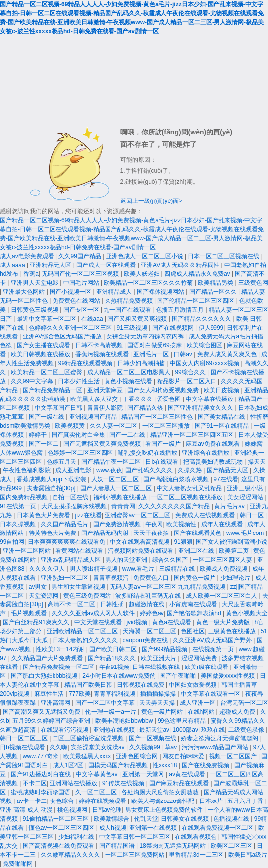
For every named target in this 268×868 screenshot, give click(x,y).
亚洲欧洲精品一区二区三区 (83, 631)
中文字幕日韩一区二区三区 (135, 837)
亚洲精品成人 (115, 292)
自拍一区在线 (71, 497)
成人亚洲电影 (74, 470)
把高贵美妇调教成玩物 (214, 462)
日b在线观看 (162, 462)
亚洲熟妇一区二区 (65, 578)
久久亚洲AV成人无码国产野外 (213, 640)
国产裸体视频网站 (161, 292)
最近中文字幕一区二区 (47, 319)
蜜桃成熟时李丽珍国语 (41, 792)
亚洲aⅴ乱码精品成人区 (72, 560)
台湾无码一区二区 (244, 703)
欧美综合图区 (205, 345)
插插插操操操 (159, 694)
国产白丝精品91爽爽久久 (37, 622)
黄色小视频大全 (247, 613)
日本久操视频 (19, 524)
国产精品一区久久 (214, 292)
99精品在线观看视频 (86, 363)
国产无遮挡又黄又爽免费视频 (103, 444)
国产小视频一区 (71, 292)
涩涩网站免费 (200, 658)
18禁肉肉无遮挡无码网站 (173, 846)
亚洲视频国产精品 (94, 417)
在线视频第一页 (214, 649)
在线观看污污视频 (65, 730)
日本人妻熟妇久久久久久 (86, 640)
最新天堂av (154, 730)
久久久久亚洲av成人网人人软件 (94, 613)
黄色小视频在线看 (129, 381)
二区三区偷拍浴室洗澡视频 (89, 738)
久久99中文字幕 (33, 381)
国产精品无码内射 (106, 533)
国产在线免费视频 (206, 765)
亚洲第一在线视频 (154, 828)
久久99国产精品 (80, 256)
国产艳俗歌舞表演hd (195, 613)
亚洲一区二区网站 (27, 551)
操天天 (257, 462)
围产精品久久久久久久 (202, 319)
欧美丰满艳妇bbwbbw (125, 721)
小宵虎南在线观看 (194, 604)
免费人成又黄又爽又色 (228, 354)
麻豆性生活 (50, 694)
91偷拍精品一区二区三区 (57, 819)
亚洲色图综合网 (137, 756)
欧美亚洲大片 (159, 658)
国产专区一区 (82, 310)
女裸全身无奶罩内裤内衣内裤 (146, 336)
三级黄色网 (253, 283)
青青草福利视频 (115, 694)
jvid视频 (137, 622)
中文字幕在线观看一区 (211, 694)
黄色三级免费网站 (88, 596)
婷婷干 (38, 435)
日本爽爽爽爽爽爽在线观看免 (67, 542)
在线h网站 (202, 712)
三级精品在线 (178, 569)
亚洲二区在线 (197, 551)
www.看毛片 (139, 569)
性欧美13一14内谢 (61, 649)
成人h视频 (113, 828)
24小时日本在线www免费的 (120, 676)
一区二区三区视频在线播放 (188, 497)
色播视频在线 (232, 819)
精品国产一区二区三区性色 (158, 417)
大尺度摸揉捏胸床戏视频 (75, 506)
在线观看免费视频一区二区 (218, 828)
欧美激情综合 (112, 819)
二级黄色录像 (247, 730)
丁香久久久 (138, 399)
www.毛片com (246, 533)
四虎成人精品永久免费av (198, 274)
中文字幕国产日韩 (59, 408)
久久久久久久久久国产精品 (175, 506)
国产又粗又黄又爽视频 (138, 319)
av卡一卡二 (32, 801)
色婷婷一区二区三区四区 (81, 453)
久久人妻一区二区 (114, 426)
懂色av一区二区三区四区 (62, 828)
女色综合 (63, 801)
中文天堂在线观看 (99, 622)
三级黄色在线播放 (233, 631)
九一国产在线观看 (128, 310)
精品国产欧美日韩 (89, 685)
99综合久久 (191, 372)
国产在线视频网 (174, 328)
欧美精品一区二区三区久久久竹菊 (149, 283)
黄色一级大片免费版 (224, 622)
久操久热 (190, 470)
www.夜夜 (109, 470)
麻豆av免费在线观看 (214, 444)
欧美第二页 (235, 551)
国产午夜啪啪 (179, 676)
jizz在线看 (88, 515)
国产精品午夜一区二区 (112, 462)
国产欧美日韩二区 (114, 649)
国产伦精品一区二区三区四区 (196, 301)
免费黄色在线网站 (77, 301)
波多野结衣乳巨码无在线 (149, 596)
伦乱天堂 (146, 819)
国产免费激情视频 (118, 524)
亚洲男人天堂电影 (35, 283)
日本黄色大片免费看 (44, 515)
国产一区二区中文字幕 (106, 703)
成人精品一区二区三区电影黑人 (130, 372)
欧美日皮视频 (222, 390)
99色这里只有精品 (183, 721)
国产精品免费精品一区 (53, 390)
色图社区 (193, 631)
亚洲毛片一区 (152, 354)
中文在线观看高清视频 (140, 542)
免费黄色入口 (152, 578)
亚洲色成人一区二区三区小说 (145, 256)
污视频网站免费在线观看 (141, 551)
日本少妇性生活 (80, 381)
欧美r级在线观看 (207, 667)
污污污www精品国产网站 (216, 747)
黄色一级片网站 (163, 712)
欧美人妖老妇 (142, 274)
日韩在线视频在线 (157, 667)
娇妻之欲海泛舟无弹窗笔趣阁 (220, 738)
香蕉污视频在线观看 (103, 354)
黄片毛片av (230, 506)
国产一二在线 (128, 435)
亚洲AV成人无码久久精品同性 (181, 265)
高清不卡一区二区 (72, 604)
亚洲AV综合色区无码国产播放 (63, 336)
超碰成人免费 (238, 712)
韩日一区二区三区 (25, 738)
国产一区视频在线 (153, 738)
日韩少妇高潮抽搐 (142, 363)
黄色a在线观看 (172, 622)
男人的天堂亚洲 (127, 560)
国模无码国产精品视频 (119, 765)
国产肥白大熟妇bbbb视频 (45, 676)
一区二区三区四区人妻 (223, 560)
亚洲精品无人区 (51, 265)
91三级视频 (133, 328)
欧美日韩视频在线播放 (41, 354)
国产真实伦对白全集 (79, 435)
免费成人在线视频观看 (206, 515)
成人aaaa (13, 265)
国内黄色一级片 (195, 578)
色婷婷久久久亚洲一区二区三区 (71, 328)
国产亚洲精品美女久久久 (201, 408)
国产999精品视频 (165, 649)
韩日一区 (252, 515)
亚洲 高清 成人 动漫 (27, 810)
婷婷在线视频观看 (103, 801)
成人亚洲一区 (198, 703)
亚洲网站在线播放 (74, 783)
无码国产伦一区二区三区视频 (81, 274)
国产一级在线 (47, 417)
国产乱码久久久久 (150, 470)
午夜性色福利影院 (27, 470)
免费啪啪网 (19, 864)
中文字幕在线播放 (210, 399)
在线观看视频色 (196, 837)
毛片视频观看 (29, 613)
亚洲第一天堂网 (144, 774)
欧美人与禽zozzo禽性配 (164, 801)
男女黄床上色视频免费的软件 (165, 810)
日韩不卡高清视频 (100, 345)
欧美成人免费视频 (224, 569)
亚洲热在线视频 (115, 730)
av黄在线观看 (188, 774)
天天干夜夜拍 (152, 533)
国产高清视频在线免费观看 (59, 846)
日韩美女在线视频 (186, 819)
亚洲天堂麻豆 (106, 390)
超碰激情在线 (147, 604)
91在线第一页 (19, 506)
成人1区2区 (69, 765)
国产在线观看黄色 (198, 533)
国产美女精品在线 (222, 417)
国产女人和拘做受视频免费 (164, 390)
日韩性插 (113, 604)
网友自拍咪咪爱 (184, 756)
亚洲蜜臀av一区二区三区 (138, 515)
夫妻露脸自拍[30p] (52, 488)
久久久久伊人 (48, 569)
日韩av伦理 (107, 810)
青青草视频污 (112, 578)
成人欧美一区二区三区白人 (222, 596)
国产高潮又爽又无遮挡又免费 (42, 712)
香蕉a (31, 274)
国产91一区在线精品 (223, 426)
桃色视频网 (73, 810)
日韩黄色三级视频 (35, 310)
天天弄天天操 (158, 703)
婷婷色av (152, 613)
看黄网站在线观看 (80, 551)
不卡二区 (35, 783)
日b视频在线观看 (23, 747)
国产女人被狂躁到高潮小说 (231, 542)
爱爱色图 (170, 399)
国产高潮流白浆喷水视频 (177, 479)
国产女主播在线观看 (44, 345)
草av (172, 747)
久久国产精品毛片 (65, 524)
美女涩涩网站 (246, 497)
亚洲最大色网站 (25, 292)
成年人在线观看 (223, 524)
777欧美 (80, 694)
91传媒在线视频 (124, 783)
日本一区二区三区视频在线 (224, 256)
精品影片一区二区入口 (188, 381)
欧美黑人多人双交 (95, 399)
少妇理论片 (236, 578)
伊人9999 (211, 328)
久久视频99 (145, 747)
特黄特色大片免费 (53, 533)
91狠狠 (183, 542)
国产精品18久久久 (113, 658)
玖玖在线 (213, 730)
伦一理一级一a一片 (111, 712)
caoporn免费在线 (146, 640)
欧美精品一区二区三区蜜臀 (47, 372)
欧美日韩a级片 (248, 855)
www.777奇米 (42, 756)
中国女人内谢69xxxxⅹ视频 (206, 363)
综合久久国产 (171, 560)
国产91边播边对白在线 (42, 774)
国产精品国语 (118, 846)
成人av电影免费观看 (28, 256)
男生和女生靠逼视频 (79, 587)
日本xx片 (212, 801)
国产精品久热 (146, 408)
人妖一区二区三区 (116, 479)
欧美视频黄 (71, 426)
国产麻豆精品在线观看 (180, 783)
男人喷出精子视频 (94, 569)
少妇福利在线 (77, 837)
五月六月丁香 (246, 801)
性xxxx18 (166, 765)
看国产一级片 (164, 444)
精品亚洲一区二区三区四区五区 (192, 435)
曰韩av (184, 354)
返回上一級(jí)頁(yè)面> (152, 201)
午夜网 (154, 524)
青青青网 (123, 506)
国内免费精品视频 (25, 497)
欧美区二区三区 (232, 846)
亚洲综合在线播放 (206, 453)
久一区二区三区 (97, 792)
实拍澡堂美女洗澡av (99, 747)
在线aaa (93, 319)
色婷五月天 (62, 462)
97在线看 (226, 479)
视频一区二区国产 (234, 756)
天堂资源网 (44, 596)
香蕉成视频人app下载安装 (52, 479)
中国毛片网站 (82, 283)
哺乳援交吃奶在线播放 (148, 453)
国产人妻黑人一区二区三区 (117, 488)
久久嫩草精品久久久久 (71, 855)
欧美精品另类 (216, 283)
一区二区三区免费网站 (135, 855)
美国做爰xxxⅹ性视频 (228, 676)
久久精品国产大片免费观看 (48, 658)
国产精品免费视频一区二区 (59, 667)
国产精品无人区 (228, 470)
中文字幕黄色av (98, 774)
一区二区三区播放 (167, 426)
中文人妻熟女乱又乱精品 (190, 488)
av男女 (39, 587)
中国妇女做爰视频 (193, 685)
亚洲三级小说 (245, 488)
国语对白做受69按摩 (155, 345)
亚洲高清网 (56, 703)
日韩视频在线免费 (141, 685)
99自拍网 (12, 542)
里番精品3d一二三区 (197, 855)
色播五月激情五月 (181, 310)
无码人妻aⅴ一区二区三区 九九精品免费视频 (168, 587)
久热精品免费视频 (130, 301)
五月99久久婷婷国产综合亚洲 (52, 721)
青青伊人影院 (106, 408)
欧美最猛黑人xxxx (88, 756)
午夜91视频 (114, 667)
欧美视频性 (182, 524)
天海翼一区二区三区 (150, 631)
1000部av (186, 730)
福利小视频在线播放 (121, 497)
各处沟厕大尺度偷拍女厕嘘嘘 (161, 792)
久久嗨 (58, 747)
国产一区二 (44, 444)
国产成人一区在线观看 (107, 265)
